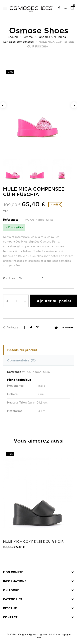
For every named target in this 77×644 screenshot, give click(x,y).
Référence (14, 372)
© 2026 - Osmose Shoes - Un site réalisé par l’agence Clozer (39, 636)
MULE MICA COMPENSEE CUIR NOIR (33, 541)
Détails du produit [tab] (22, 350)
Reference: (10, 220)
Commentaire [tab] (21, 360)
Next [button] (74, 105)
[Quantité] (16, 301)
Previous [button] (3, 105)
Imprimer (64, 327)
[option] (38, 111)
